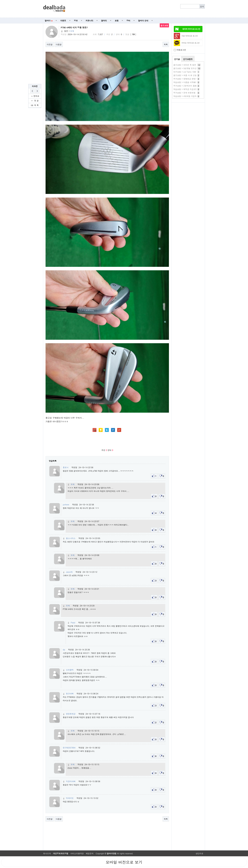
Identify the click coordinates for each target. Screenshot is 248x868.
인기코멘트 (188, 59)
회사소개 (47, 853)
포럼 (117, 20)
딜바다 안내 (143, 20)
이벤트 (63, 20)
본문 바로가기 (0, 0)
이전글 (50, 44)
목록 (166, 44)
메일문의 (90, 853)
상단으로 (199, 853)
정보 (76, 20)
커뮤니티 (90, 20)
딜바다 (49, 20)
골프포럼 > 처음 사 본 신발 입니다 (188, 75)
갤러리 (104, 20)
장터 (128, 20)
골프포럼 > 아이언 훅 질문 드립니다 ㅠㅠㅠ (192, 65)
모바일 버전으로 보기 (124, 862)
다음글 (59, 44)
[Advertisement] (137, 9)
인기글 (177, 59)
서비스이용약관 (77, 853)
